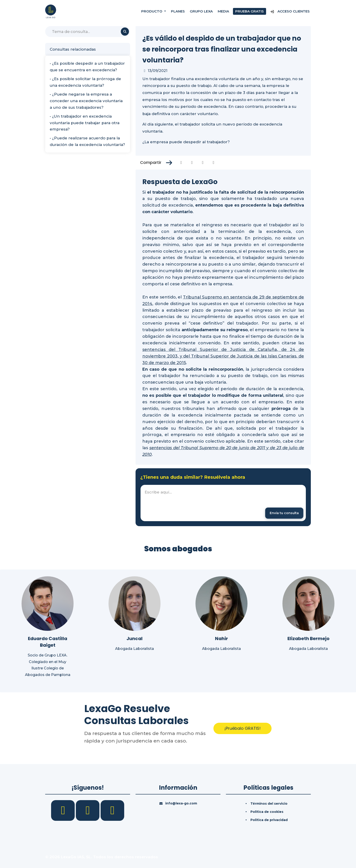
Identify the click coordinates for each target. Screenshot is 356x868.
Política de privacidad (269, 820)
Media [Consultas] (223, 11)
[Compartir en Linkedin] (203, 163)
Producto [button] (152, 11)
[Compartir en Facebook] (181, 163)
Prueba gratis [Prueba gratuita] (250, 11)
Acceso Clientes (290, 11)
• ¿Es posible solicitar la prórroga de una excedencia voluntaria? (85, 82)
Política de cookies (267, 812)
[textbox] (223, 503)
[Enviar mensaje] (284, 513)
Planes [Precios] (178, 11)
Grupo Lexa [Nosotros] (201, 11)
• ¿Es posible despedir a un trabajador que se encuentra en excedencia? (87, 67)
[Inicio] (51, 11)
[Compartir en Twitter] (192, 163)
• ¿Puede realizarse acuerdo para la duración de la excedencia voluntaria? (87, 141)
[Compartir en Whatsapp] (214, 163)
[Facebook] (63, 810)
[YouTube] (112, 810)
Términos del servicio (269, 804)
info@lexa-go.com (181, 803)
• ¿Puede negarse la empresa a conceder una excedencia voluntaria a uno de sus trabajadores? (86, 101)
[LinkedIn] (88, 810)
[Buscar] (88, 32)
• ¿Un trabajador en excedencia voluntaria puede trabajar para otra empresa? (85, 123)
